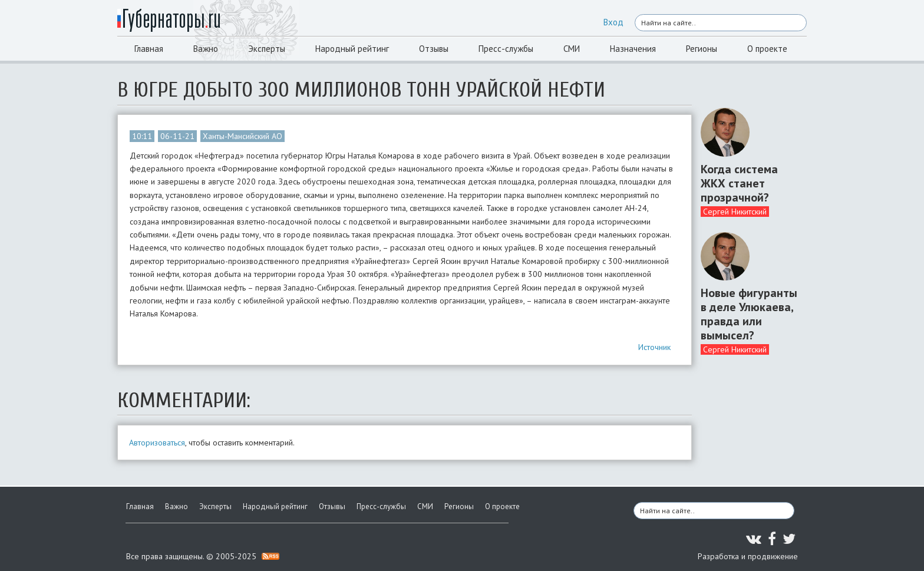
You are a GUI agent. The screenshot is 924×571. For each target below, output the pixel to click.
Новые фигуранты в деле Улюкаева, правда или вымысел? (749, 314)
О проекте (767, 49)
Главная (149, 49)
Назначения (633, 49)
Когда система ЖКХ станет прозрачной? (739, 183)
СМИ (572, 49)
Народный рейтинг (352, 49)
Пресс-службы (506, 49)
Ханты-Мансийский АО (242, 136)
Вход (613, 22)
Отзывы (434, 49)
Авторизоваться (157, 443)
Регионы (702, 49)
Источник (654, 347)
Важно (206, 49)
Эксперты (267, 49)
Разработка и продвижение (748, 556)
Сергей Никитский (735, 212)
